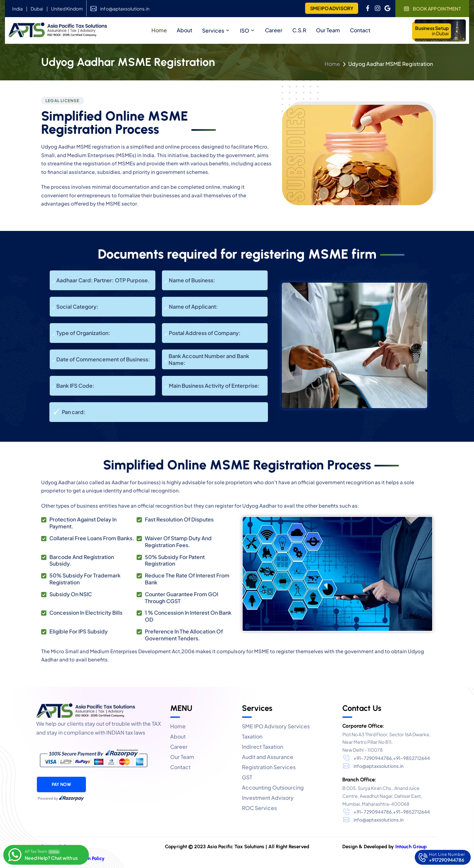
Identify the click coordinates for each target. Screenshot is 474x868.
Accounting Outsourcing (273, 787)
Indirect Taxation (263, 747)
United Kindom (67, 9)
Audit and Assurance (268, 757)
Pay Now (61, 784)
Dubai (37, 9)
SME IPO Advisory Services (276, 726)
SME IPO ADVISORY (331, 8)
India (17, 9)
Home (332, 64)
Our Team (328, 30)
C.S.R (299, 30)
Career (274, 30)
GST (247, 777)
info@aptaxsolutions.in (125, 9)
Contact (360, 30)
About (178, 736)
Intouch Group (411, 847)
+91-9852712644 (411, 758)
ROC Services (259, 808)
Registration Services (269, 767)
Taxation (252, 736)
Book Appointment (432, 9)
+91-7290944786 (373, 758)
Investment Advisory (268, 798)
